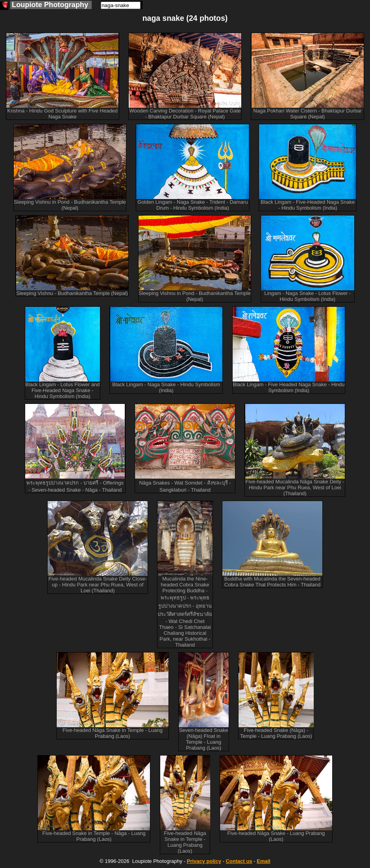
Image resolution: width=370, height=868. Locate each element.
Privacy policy (204, 861)
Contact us (239, 861)
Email (264, 861)
